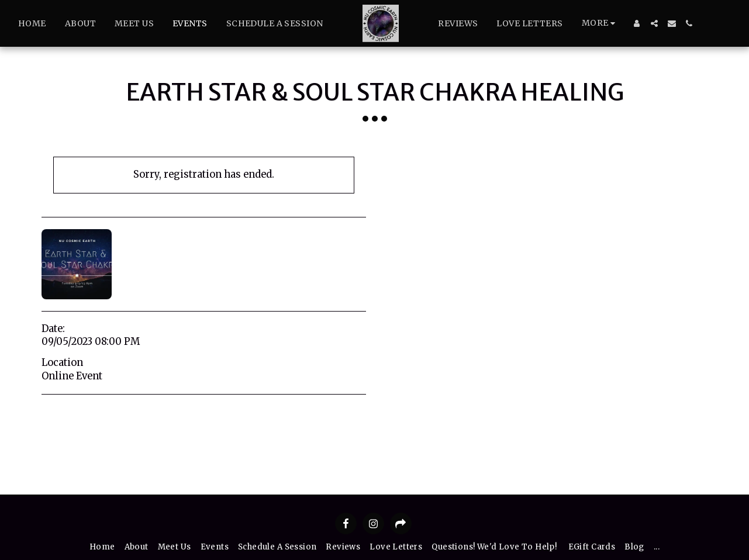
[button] (654, 23)
